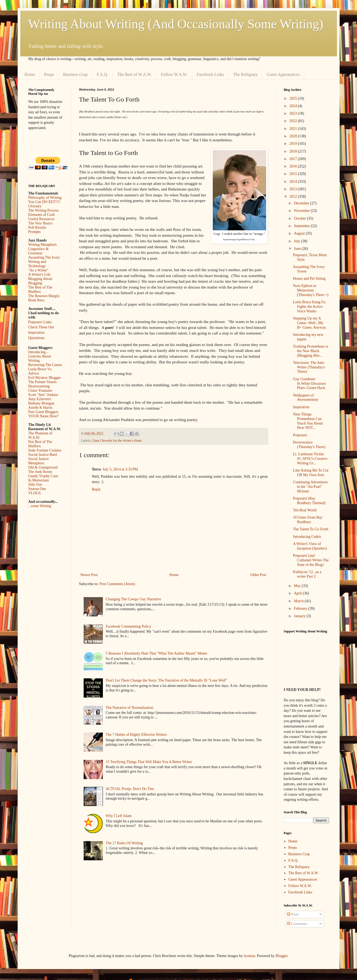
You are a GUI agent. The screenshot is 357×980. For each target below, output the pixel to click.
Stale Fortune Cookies (45, 450)
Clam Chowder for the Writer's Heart (117, 441)
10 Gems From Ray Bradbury (308, 520)
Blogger (281, 956)
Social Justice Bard (43, 455)
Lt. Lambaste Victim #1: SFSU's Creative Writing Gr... (310, 459)
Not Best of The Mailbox (40, 444)
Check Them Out (41, 327)
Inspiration (36, 332)
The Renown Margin (44, 296)
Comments (297, 924)
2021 (294, 129)
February (301, 608)
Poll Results (37, 227)
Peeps (49, 74)
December (302, 203)
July (298, 241)
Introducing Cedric (307, 537)
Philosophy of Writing (45, 198)
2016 (294, 166)
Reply (96, 489)
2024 (294, 106)
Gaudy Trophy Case (43, 476)
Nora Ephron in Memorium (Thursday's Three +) (311, 290)
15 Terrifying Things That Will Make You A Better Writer (149, 762)
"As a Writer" (38, 270)
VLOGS (35, 493)
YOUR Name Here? (44, 416)
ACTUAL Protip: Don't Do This (130, 789)
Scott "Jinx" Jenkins (43, 395)
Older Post (258, 575)
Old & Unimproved (43, 467)
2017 (294, 159)
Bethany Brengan (41, 403)
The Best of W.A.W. (135, 74)
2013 (294, 189)
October (300, 218)
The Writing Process (44, 210)
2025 (294, 98)
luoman (249, 956)
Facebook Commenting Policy (129, 626)
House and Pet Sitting (309, 279)
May (298, 586)
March (299, 601)
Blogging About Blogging (40, 281)
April (298, 593)
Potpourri (300, 435)
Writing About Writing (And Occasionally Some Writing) (176, 24)
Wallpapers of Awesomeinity (306, 398)
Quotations (36, 338)
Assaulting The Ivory (44, 257)
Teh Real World (305, 510)
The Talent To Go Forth (311, 529)
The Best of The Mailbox (40, 289)
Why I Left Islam (119, 816)
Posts (293, 914)
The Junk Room (40, 472)
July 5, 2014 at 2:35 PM (120, 469)
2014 (294, 182)
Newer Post (89, 575)
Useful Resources (41, 219)
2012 (294, 197)
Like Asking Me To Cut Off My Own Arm (311, 473)
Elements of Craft (42, 215)
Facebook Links (210, 74)
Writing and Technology (37, 264)
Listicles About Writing (40, 358)
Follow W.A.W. (174, 74)
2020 (294, 136)
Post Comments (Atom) (117, 584)
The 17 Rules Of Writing (124, 843)
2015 (294, 174)
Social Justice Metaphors (39, 461)
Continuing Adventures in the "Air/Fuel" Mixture (310, 487)
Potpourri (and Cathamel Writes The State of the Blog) (311, 560)
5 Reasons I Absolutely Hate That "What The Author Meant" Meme (157, 653)
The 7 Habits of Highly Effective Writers (136, 735)
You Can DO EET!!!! (44, 202)
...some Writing (40, 506)
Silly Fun (35, 485)
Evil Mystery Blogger (45, 378)
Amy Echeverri (40, 399)
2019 (294, 144)
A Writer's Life (39, 275)
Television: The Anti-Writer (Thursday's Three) (309, 367)
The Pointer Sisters (43, 382)
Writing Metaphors (42, 245)
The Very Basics (41, 223)
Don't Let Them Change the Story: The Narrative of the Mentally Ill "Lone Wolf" (167, 680)
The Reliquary (245, 74)
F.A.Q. (102, 74)
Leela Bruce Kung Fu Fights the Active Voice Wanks (309, 307)
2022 (294, 121)
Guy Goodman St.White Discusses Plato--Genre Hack (309, 384)
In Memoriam (39, 480)
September (302, 226)
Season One (37, 489)
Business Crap (75, 74)
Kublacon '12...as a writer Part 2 (307, 574)
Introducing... (38, 352)
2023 (294, 113)
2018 (294, 151)
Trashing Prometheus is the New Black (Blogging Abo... (311, 351)
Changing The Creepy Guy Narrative (133, 599)
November (302, 211)
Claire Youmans (40, 390)
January (300, 616)
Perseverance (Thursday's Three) (309, 445)
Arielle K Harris (40, 408)
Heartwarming (39, 386)
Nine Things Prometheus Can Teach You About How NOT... (308, 421)
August (300, 233)
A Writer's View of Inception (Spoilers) (310, 546)
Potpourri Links (40, 322)
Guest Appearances (283, 74)
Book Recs (36, 300)
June (298, 249)
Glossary (35, 206)
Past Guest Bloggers (44, 412)
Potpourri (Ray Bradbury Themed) (309, 501)
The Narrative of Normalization (130, 708)
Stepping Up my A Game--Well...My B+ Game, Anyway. (310, 323)
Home (30, 74)
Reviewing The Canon (45, 365)
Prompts (35, 232)
